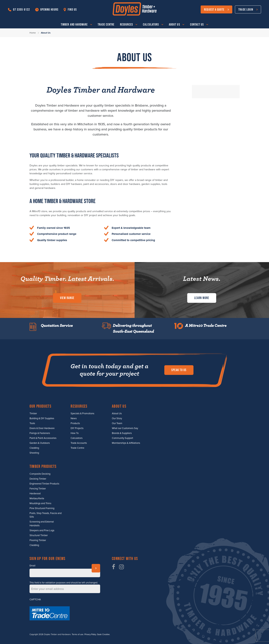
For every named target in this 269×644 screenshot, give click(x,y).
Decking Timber (38, 479)
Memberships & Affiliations (126, 443)
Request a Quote (214, 9)
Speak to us (179, 370)
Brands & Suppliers (122, 433)
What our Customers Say (125, 428)
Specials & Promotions (82, 413)
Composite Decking (40, 474)
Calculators (151, 24)
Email (32, 566)
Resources (127, 24)
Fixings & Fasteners (40, 433)
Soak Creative (103, 634)
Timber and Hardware (74, 24)
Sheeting (34, 453)
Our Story (117, 418)
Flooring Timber (38, 540)
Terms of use (78, 634)
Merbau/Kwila (37, 498)
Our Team (117, 423)
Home (33, 33)
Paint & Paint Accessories (43, 438)
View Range (67, 298)
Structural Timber (39, 535)
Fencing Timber (38, 489)
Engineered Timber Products (44, 484)
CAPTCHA (35, 600)
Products (75, 423)
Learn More (202, 298)
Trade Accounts (79, 443)
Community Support (122, 438)
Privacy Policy (90, 634)
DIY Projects (77, 428)
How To (75, 433)
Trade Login (246, 9)
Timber (33, 413)
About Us (174, 24)
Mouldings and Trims (40, 503)
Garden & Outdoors (40, 443)
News (74, 418)
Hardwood (35, 494)
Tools (32, 423)
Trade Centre (106, 24)
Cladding (34, 448)
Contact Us (197, 24)
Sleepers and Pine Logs (42, 530)
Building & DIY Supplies (42, 418)
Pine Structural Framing (42, 508)
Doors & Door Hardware (42, 428)
